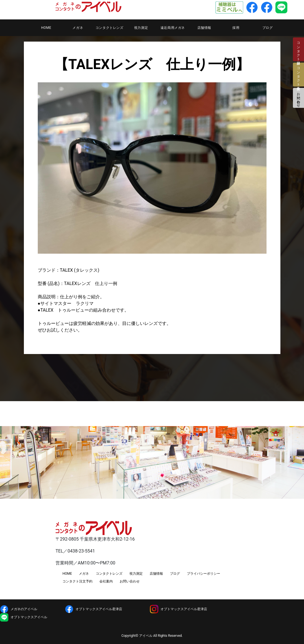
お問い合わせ (298, 98)
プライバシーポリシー (203, 574)
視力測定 (141, 28)
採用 (236, 28)
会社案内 (106, 581)
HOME (46, 28)
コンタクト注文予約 (77, 581)
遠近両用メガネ (173, 28)
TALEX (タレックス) (80, 270)
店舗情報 (204, 28)
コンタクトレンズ (110, 28)
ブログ (268, 28)
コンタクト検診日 (298, 49)
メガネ (78, 28)
